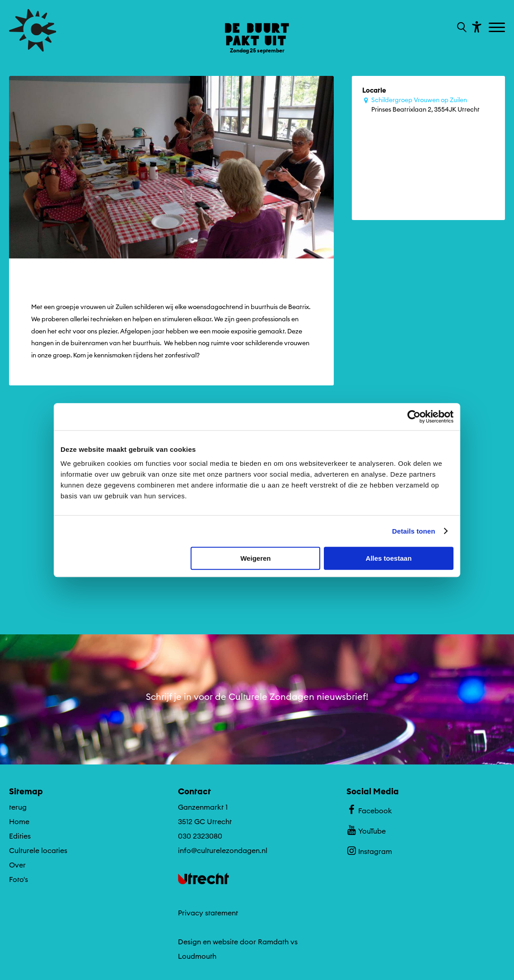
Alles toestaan (389, 558)
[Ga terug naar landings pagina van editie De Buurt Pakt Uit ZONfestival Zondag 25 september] (257, 31)
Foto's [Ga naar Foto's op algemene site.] (19, 878)
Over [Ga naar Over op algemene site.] (17, 863)
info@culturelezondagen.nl (223, 849)
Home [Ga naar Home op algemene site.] (19, 820)
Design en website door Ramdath (233, 940)
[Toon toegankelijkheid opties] (476, 26)
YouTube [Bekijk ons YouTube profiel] (366, 829)
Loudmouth (197, 955)
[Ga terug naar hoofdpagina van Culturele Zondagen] (33, 30)
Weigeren (255, 558)
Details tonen (414, 531)
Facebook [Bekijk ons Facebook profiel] (369, 808)
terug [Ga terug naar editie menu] (18, 806)
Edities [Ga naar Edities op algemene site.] (20, 835)
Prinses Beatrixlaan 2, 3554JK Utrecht (433, 104)
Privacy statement (208, 911)
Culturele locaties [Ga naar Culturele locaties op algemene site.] (38, 849)
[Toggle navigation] (498, 28)
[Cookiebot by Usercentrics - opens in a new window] (414, 417)
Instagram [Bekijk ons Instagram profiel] (369, 849)
